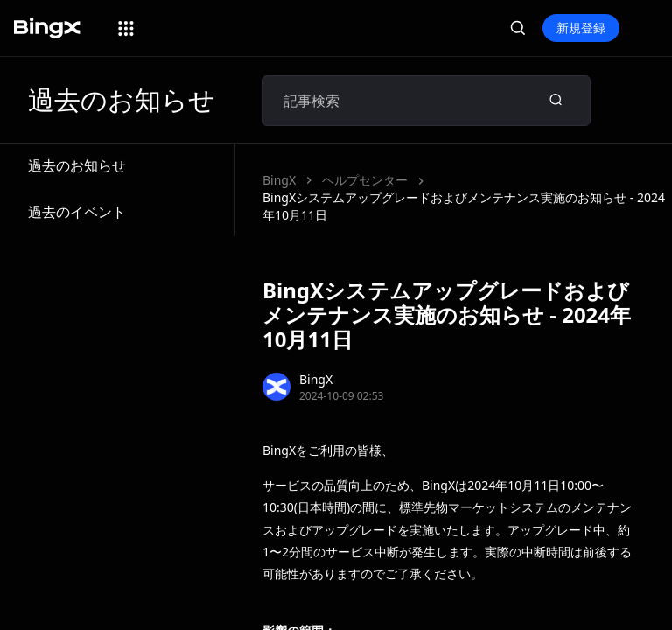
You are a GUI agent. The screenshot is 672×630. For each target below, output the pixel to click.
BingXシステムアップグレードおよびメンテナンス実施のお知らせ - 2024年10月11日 (464, 206)
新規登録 (581, 28)
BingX (279, 180)
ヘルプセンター (365, 180)
